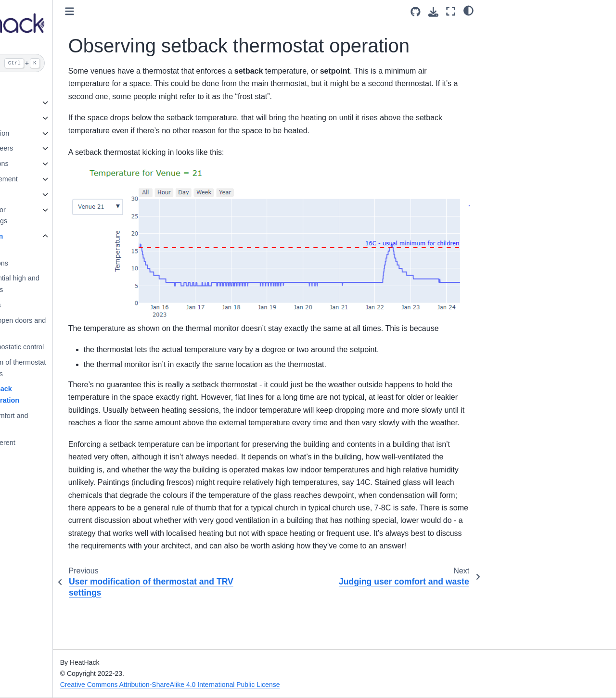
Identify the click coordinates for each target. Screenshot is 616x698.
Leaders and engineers (48, 148)
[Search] (61, 63)
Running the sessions (46, 164)
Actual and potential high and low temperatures (65, 284)
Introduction (31, 102)
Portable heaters (46, 305)
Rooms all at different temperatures (53, 448)
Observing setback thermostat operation (55, 394)
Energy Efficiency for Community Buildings (45, 216)
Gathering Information (46, 133)
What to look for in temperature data (43, 242)
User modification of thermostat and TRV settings (68, 368)
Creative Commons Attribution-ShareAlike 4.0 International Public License (240, 685)
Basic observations (49, 263)
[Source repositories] (416, 12)
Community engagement (50, 179)
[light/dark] (468, 10)
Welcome (27, 87)
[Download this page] (433, 12)
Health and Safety (40, 118)
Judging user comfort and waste (59, 421)
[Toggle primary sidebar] (140, 11)
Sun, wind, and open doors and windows (68, 326)
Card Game (30, 194)
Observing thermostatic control (67, 347)
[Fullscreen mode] (451, 11)
